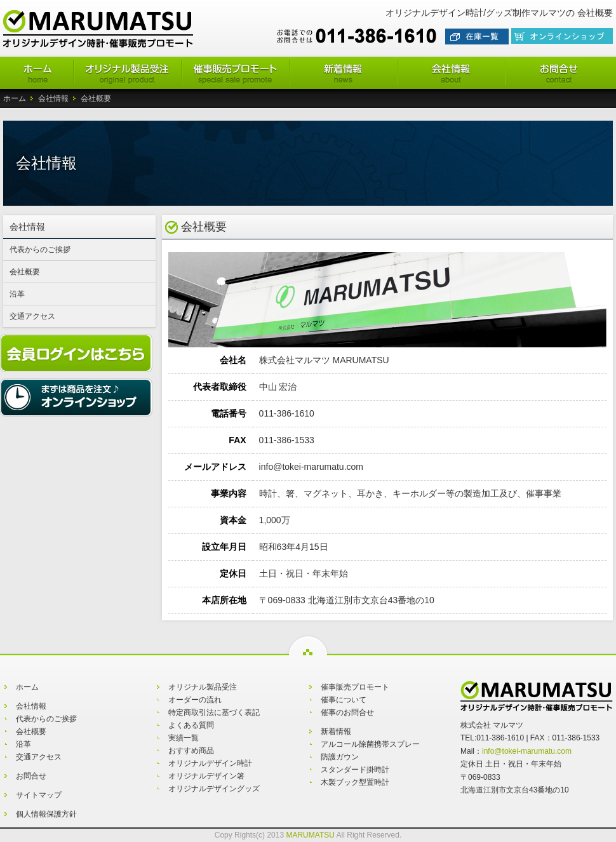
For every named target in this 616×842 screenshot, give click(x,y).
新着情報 (336, 732)
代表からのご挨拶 (40, 250)
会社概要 (25, 272)
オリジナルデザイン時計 (210, 763)
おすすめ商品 (191, 751)
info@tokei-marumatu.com (527, 751)
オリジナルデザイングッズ (214, 789)
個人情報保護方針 (46, 814)
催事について (344, 700)
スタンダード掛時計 (355, 770)
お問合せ (31, 776)
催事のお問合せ (347, 712)
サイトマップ (39, 795)
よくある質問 (191, 725)
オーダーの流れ (195, 700)
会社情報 (53, 98)
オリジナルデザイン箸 (206, 776)
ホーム (15, 98)
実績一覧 (184, 738)
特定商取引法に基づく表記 (214, 712)
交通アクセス (32, 316)
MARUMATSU (310, 835)
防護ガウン (340, 757)
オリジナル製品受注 (203, 687)
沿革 (17, 294)
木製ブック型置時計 (355, 782)
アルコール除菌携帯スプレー (370, 744)
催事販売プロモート (355, 687)
